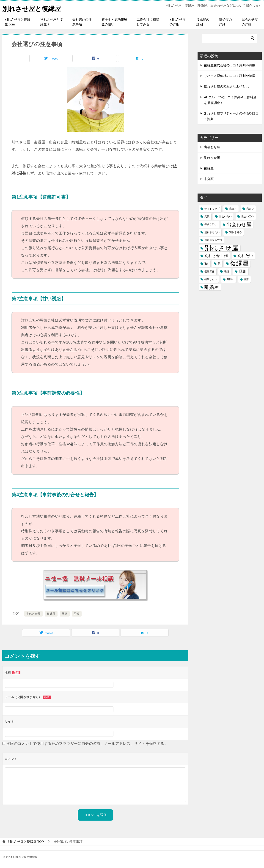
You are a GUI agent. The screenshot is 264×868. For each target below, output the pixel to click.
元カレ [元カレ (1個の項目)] (250, 209)
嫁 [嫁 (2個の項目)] (206, 263)
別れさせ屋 (33, 614)
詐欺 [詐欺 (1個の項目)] (246, 279)
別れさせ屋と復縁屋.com (17, 22)
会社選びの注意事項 (82, 22)
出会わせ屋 (212, 147)
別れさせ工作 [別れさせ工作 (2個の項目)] (216, 256)
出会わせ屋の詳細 (250, 22)
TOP (26, 842)
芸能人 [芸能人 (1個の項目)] (230, 279)
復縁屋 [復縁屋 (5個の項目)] (239, 263)
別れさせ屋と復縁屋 (34, 8)
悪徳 (65, 614)
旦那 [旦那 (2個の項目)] (243, 272)
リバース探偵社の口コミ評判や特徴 (230, 76)
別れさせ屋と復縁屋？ (52, 22)
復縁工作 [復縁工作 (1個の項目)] (209, 271)
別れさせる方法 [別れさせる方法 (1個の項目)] (213, 240)
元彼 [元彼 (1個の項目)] (207, 216)
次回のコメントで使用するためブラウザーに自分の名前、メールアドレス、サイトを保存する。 (87, 744)
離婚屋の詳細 (225, 22)
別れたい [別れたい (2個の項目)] (245, 256)
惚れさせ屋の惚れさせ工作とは (226, 86)
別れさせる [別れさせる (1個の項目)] (235, 232)
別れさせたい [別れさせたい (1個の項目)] (212, 232)
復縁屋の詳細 (203, 22)
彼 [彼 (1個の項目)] (219, 263)
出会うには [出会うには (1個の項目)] (211, 224)
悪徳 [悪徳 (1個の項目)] (227, 271)
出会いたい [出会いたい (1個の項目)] (225, 216)
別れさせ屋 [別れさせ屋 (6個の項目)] (221, 248)
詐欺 (77, 614)
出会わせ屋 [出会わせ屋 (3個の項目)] (239, 224)
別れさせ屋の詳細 (178, 22)
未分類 (209, 179)
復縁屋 (51, 614)
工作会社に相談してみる (148, 22)
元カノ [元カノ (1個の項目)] (233, 209)
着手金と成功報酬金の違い (114, 22)
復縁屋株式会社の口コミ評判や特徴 (230, 65)
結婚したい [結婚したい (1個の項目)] (211, 279)
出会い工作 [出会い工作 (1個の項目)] (248, 216)
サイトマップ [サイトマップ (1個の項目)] (212, 209)
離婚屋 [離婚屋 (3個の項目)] (212, 287)
